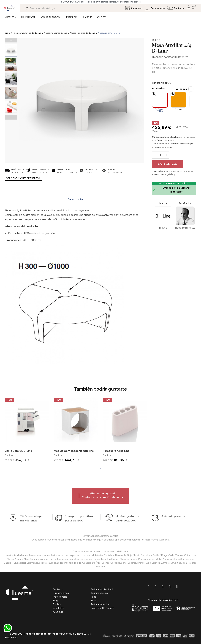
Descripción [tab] (76, 199)
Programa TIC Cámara (102, 608)
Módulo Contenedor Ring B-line (74, 451)
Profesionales (60, 597)
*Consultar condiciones (131, 2)
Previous (11, 40)
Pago (94, 597)
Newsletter (58, 608)
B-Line (156, 40)
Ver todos (181, 89)
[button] (101, 496)
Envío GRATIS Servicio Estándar (174, 183)
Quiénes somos (61, 593)
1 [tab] (100, 468)
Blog (55, 600)
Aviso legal (58, 612)
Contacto (58, 589)
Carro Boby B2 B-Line (18, 451)
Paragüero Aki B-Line (116, 451)
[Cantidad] (161, 155)
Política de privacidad (102, 589)
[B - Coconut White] (160, 100)
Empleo (57, 604)
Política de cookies (101, 604)
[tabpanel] (27, 430)
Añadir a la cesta (168, 164)
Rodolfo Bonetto (178, 57)
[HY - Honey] (178, 100)
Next (11, 117)
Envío (94, 600)
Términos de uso (99, 593)
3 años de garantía (173, 523)
